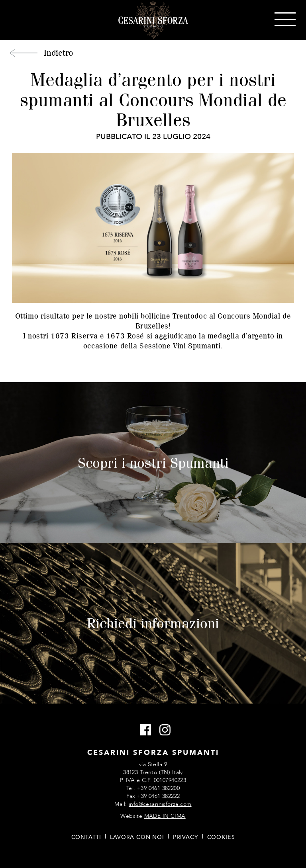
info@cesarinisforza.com (160, 804)
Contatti (86, 837)
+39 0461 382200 (158, 788)
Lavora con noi (137, 837)
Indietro (58, 53)
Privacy (186, 837)
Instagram (163, 730)
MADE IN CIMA (165, 816)
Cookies (221, 837)
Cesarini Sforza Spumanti (153, 20)
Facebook (143, 730)
